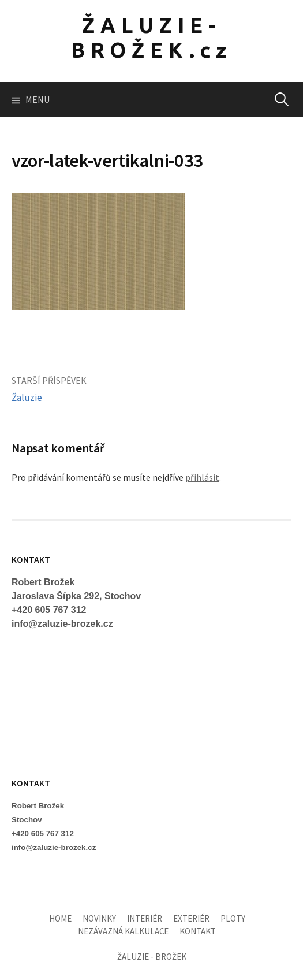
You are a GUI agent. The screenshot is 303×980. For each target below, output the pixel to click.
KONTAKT (198, 931)
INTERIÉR (145, 918)
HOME (60, 918)
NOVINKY (99, 918)
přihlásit (202, 477)
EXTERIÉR (191, 918)
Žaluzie (27, 398)
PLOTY (233, 918)
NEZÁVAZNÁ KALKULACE (123, 931)
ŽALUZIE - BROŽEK (152, 957)
